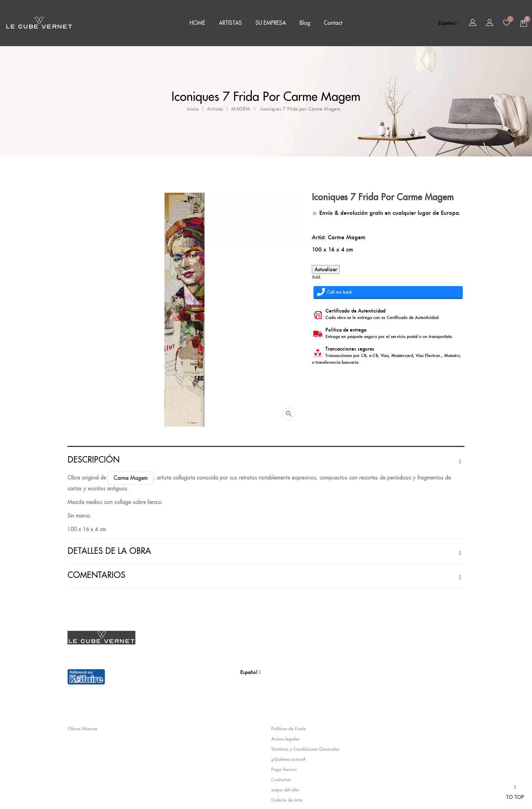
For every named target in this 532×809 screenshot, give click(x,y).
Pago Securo (284, 769)
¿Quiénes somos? (288, 759)
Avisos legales (285, 739)
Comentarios (96, 575)
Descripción (93, 460)
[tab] (266, 460)
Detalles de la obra (109, 551)
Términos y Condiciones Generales (305, 749)
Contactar (281, 779)
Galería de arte (287, 800)
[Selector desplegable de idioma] (449, 23)
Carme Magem (347, 237)
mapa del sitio (285, 790)
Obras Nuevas (82, 729)
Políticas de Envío (289, 729)
